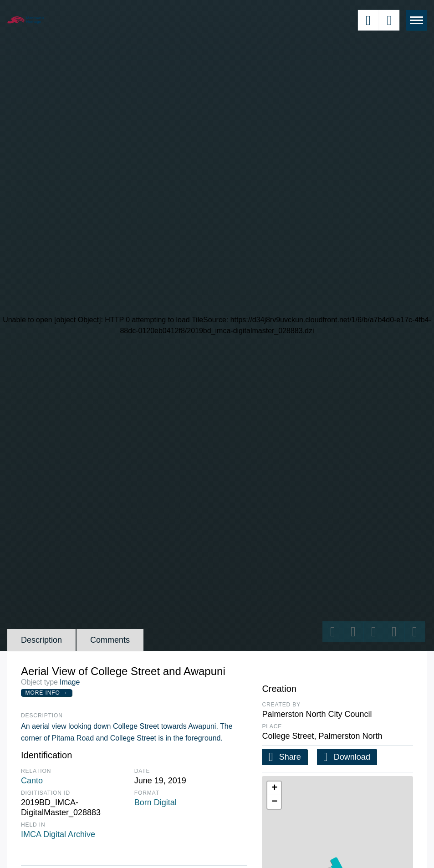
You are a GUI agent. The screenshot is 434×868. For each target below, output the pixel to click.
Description (41, 640)
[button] (274, 788)
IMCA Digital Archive (58, 834)
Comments (110, 640)
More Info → (47, 693)
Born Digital (156, 802)
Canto (32, 781)
